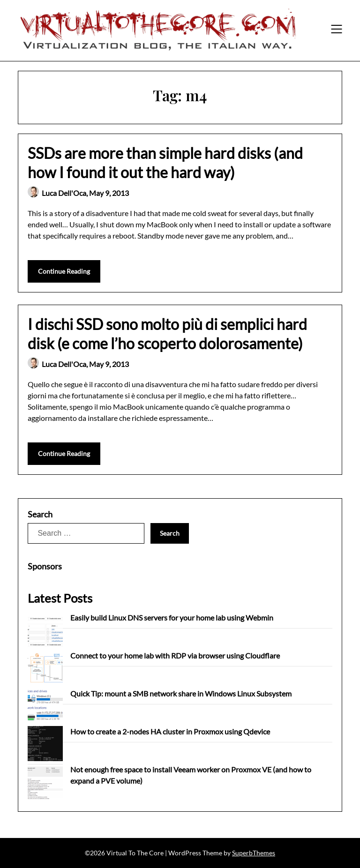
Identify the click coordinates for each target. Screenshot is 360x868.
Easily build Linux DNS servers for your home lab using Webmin (172, 617)
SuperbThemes (254, 853)
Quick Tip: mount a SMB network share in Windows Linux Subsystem (181, 693)
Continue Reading (64, 271)
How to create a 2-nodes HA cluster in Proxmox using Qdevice (170, 731)
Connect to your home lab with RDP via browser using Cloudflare (175, 655)
